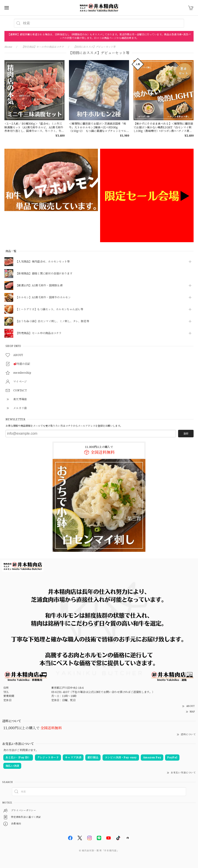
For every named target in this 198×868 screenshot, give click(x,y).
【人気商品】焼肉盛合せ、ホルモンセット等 (43, 262)
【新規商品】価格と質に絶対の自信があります (44, 274)
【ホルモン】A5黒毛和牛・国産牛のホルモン (43, 298)
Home (8, 47)
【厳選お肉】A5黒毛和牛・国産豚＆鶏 (39, 286)
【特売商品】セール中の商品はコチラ (39, 333)
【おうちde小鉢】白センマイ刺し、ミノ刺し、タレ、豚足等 (52, 321)
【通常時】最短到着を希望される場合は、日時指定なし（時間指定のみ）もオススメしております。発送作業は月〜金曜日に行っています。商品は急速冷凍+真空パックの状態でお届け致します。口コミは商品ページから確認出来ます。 (99, 36)
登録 (186, 433)
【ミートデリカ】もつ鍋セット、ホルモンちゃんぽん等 (49, 309)
